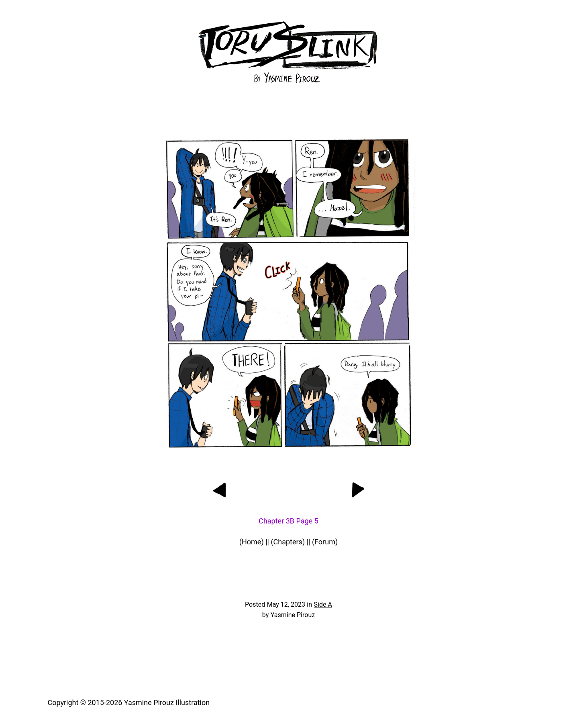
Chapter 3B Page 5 (288, 521)
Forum (325, 542)
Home (251, 542)
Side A (323, 604)
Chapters (288, 542)
